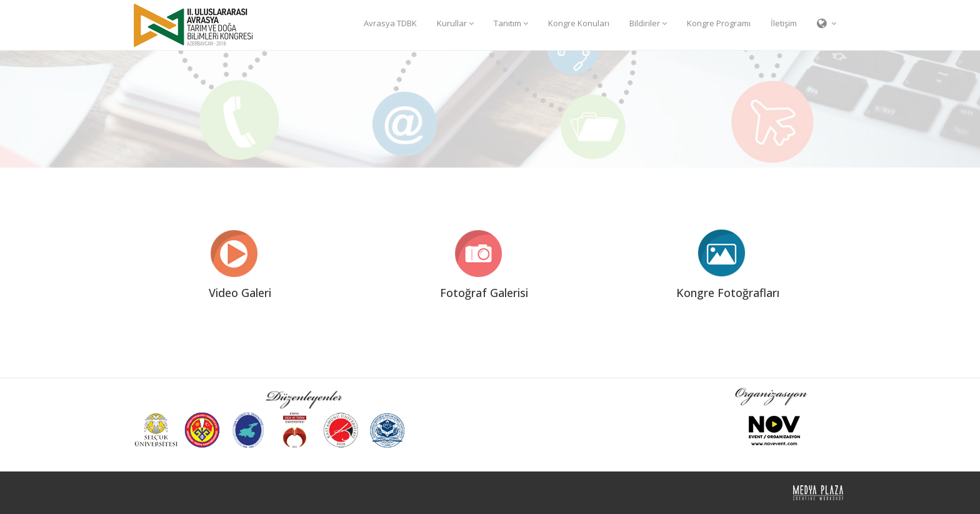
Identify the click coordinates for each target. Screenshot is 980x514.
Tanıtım (511, 23)
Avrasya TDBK (390, 23)
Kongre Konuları (579, 23)
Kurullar (455, 23)
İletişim (784, 23)
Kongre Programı (719, 23)
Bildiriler (648, 23)
